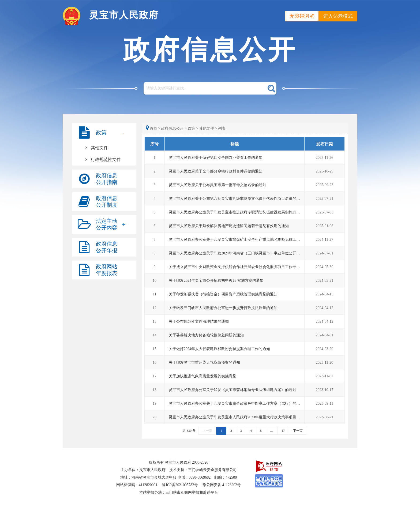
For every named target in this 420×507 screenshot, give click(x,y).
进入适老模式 (338, 16)
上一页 (207, 431)
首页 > (153, 128)
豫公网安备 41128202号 (222, 485)
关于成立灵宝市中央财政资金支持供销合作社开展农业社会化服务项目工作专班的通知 (240, 267)
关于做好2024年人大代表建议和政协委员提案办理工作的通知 (219, 349)
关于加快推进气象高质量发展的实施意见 (202, 376)
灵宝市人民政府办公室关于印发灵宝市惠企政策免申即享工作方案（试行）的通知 (236, 403)
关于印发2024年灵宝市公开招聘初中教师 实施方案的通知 (216, 281)
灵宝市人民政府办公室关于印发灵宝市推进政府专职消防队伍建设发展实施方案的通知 (240, 212)
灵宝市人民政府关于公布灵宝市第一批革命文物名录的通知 (217, 185)
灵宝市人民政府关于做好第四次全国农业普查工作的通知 (216, 158)
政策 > (193, 128)
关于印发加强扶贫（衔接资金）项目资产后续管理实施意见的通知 (223, 294)
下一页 (298, 431)
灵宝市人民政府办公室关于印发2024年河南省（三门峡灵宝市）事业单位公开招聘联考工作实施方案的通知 (257, 253)
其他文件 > (208, 128)
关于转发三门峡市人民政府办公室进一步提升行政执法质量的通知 (223, 308)
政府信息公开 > (174, 128)
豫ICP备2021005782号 (180, 485)
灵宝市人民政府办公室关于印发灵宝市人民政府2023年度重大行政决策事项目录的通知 (240, 417)
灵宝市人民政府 (124, 15)
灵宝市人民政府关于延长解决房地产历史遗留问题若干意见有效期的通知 (229, 226)
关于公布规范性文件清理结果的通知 (199, 322)
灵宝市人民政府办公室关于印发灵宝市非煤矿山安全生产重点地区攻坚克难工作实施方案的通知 (247, 240)
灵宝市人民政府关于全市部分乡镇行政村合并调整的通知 (216, 171)
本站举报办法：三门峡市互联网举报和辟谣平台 (179, 492)
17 (283, 431)
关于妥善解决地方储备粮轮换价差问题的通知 (206, 335)
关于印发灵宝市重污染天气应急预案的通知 (204, 363)
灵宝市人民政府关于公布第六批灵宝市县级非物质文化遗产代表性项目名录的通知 (236, 199)
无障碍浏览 (302, 16)
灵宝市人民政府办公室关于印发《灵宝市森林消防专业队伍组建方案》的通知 (232, 390)
